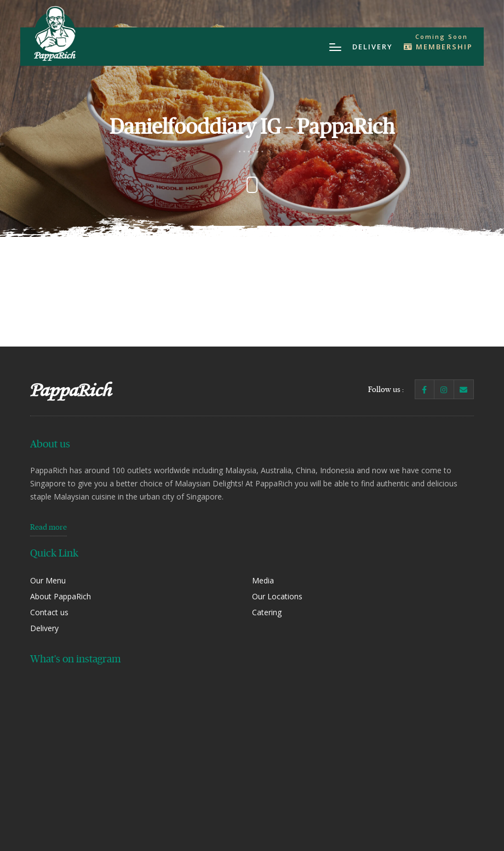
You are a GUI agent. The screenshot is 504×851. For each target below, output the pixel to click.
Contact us (49, 612)
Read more (48, 527)
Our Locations (277, 596)
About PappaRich (61, 596)
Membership (438, 47)
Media (263, 580)
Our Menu (48, 580)
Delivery (373, 47)
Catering (267, 612)
